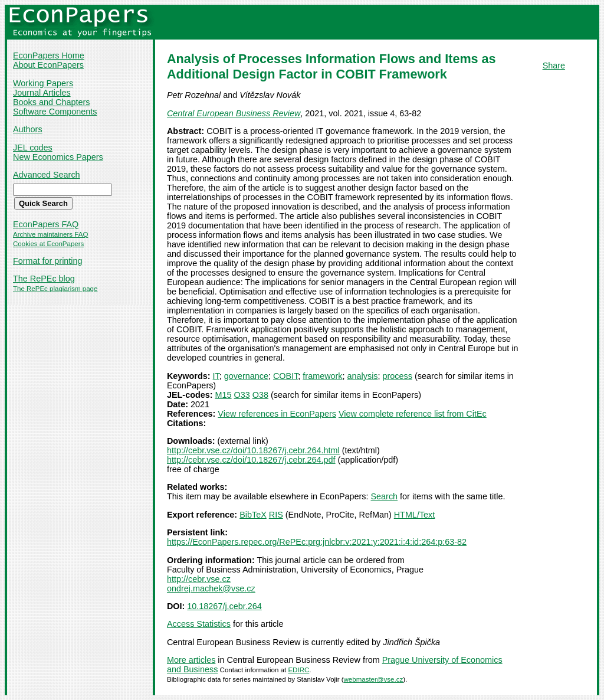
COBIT (285, 376)
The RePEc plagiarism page (55, 289)
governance (246, 376)
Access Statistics (199, 624)
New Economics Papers (58, 157)
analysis (363, 376)
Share (554, 66)
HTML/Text (415, 515)
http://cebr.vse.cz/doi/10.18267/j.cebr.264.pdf (251, 460)
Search (385, 496)
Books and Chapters (51, 102)
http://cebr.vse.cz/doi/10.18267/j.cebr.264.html (253, 450)
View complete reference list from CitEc (413, 414)
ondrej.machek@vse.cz (211, 588)
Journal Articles (42, 93)
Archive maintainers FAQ (50, 234)
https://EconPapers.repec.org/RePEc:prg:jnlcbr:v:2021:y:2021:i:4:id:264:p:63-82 (317, 542)
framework (322, 376)
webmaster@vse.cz (374, 679)
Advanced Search (47, 175)
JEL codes (33, 148)
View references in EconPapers (277, 414)
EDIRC (298, 670)
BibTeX (253, 515)
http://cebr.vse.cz (199, 579)
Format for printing (48, 261)
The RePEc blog (44, 279)
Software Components (55, 112)
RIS (276, 515)
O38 (260, 395)
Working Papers (43, 83)
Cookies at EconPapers (48, 244)
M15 (224, 395)
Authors (28, 129)
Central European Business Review (234, 113)
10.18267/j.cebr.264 (224, 606)
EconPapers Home (49, 55)
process (398, 376)
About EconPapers (48, 65)
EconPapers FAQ (46, 224)
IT (216, 376)
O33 (242, 395)
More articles (191, 660)
